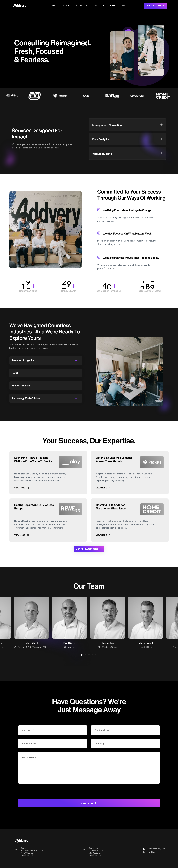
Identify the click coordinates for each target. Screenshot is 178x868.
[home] (28, 6)
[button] (82, 655)
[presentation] (37, 792)
